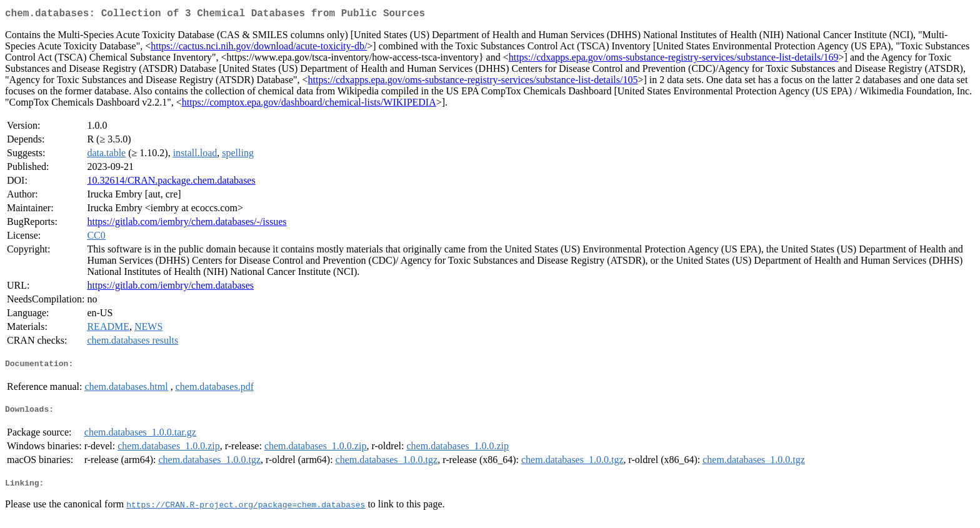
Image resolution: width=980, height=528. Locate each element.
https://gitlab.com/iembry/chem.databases (170, 288)
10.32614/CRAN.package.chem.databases (171, 183)
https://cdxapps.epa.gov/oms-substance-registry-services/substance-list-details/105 (473, 82)
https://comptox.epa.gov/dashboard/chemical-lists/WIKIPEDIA (309, 105)
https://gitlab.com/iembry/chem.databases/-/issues (187, 224)
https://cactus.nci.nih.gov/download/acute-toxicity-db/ (259, 48)
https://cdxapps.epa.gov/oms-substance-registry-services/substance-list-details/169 (674, 60)
